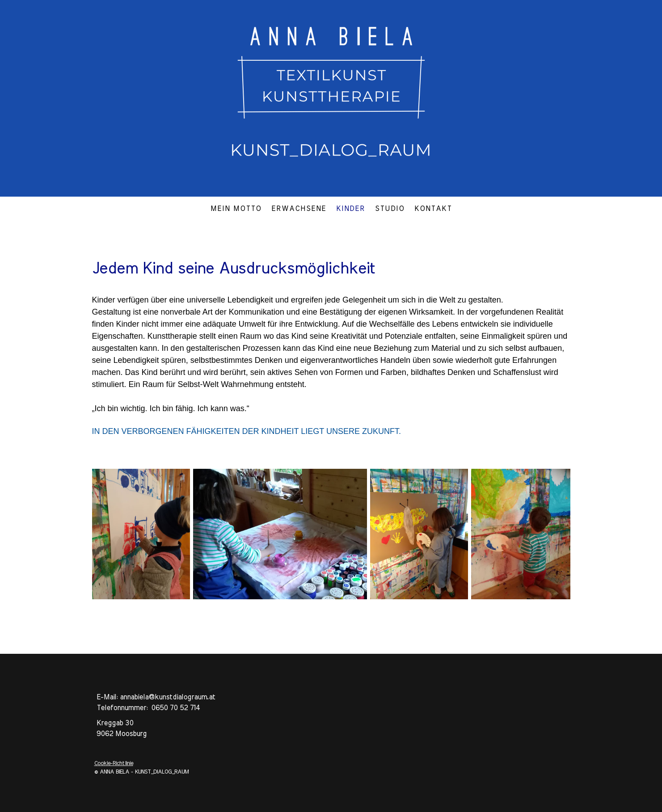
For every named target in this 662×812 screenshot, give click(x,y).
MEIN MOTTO (236, 209)
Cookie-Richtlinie (114, 764)
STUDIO (390, 209)
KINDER (351, 209)
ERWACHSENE (299, 209)
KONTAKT (433, 209)
